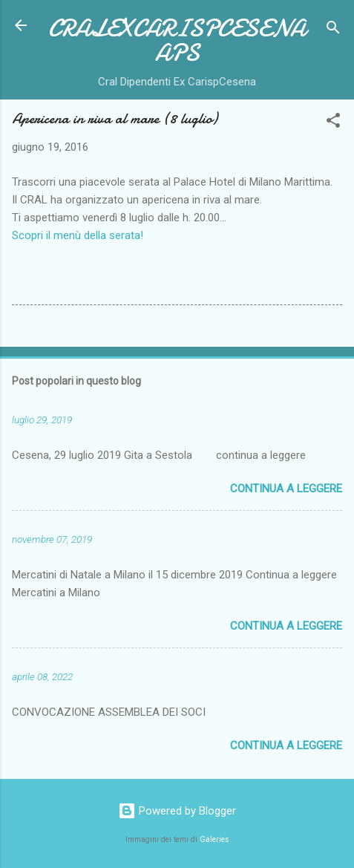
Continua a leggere (286, 489)
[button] (333, 123)
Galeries (214, 839)
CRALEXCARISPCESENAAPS (177, 41)
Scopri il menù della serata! (78, 235)
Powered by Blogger (177, 811)
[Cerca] (333, 30)
